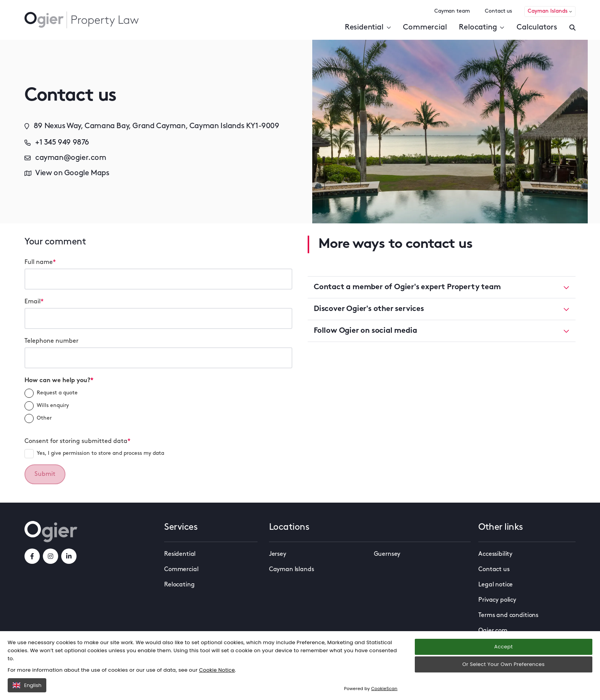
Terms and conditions (508, 615)
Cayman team (452, 11)
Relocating (482, 28)
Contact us (498, 11)
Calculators (537, 28)
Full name (40, 262)
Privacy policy (497, 600)
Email (34, 302)
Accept (504, 657)
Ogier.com (493, 631)
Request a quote (51, 393)
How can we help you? (59, 381)
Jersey (278, 554)
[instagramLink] (51, 556)
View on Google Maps (67, 173)
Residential (368, 28)
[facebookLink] (32, 556)
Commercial (425, 28)
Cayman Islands (550, 11)
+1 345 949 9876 (57, 143)
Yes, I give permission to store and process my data (94, 454)
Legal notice (496, 585)
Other (38, 418)
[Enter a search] (572, 28)
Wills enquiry (47, 406)
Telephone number (51, 341)
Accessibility (495, 554)
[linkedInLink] (69, 556)
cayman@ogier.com (65, 158)
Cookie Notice (217, 681)
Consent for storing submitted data (77, 441)
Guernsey (387, 554)
